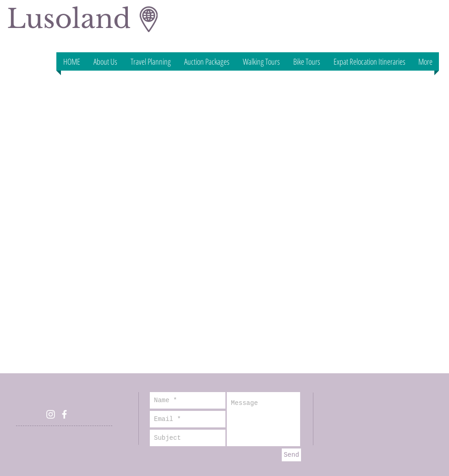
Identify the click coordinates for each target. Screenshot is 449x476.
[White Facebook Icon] (64, 414)
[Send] (291, 455)
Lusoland (69, 19)
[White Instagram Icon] (51, 414)
